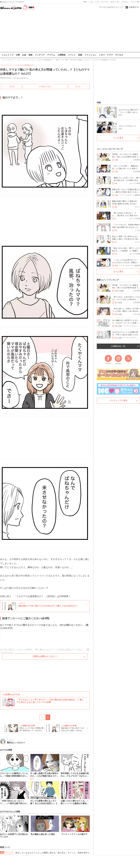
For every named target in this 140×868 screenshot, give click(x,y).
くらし (91, 2)
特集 (99, 103)
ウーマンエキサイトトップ (111, 7)
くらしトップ (7, 55)
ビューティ (105, 2)
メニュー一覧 (135, 2)
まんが (113, 2)
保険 (30, 55)
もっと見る (118, 138)
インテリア (40, 55)
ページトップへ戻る (118, 400)
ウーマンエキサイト (21, 78)
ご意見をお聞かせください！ (45, 656)
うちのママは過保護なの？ (25, 65)
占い (118, 2)
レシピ (97, 2)
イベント (72, 55)
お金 (24, 55)
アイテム (51, 55)
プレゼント (125, 2)
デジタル (119, 55)
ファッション (90, 55)
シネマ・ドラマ (106, 55)
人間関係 (61, 55)
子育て (85, 2)
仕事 (18, 55)
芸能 (80, 55)
